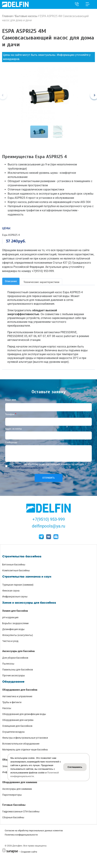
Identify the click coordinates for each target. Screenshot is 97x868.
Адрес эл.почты (13, 429)
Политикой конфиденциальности (26, 468)
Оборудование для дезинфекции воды (24, 714)
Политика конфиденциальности (21, 835)
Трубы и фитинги (12, 702)
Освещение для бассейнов (17, 726)
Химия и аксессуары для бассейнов (29, 603)
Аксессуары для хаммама (17, 789)
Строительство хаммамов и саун (27, 577)
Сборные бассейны (13, 817)
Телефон (10, 414)
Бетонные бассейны (14, 565)
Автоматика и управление (17, 696)
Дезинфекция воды (13, 629)
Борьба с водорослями (15, 623)
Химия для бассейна (15, 611)
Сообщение (11, 443)
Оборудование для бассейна (20, 690)
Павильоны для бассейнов (18, 670)
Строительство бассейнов (22, 556)
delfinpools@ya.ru (48, 526)
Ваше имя (11, 400)
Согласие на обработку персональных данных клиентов (34, 831)
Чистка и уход (10, 641)
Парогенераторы (12, 795)
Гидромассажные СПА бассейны (21, 811)
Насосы (7, 708)
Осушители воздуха (13, 732)
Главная (7, 16)
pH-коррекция (10, 617)
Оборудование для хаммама (20, 782)
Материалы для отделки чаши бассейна (25, 750)
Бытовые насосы (26, 16)
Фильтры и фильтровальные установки (25, 738)
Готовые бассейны (14, 805)
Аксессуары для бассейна (18, 651)
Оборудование (13, 682)
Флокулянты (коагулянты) (18, 635)
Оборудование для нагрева (18, 720)
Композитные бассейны (16, 570)
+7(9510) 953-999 (49, 519)
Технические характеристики (41, 282)
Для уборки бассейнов (15, 658)
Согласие (19, 464)
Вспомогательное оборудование (21, 744)
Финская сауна (11, 591)
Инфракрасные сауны (15, 597)
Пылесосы (8, 664)
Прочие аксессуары (14, 675)
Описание (11, 281)
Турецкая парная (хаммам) (18, 585)
